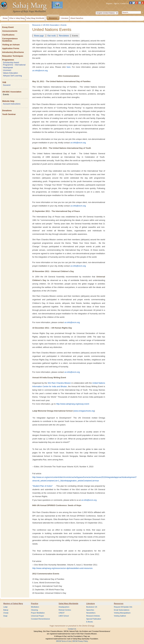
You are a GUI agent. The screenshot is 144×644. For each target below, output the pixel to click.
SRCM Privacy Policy (80, 641)
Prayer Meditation (38, 613)
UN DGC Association (12, 92)
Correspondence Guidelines (10, 40)
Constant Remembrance (40, 619)
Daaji (5, 616)
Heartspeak (8, 67)
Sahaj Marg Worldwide (68, 604)
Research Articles (93, 616)
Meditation (35, 607)
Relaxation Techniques (13, 56)
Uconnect (7, 70)
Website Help (8, 101)
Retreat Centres (65, 610)
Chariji (6, 613)
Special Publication (94, 619)
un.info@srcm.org (40, 71)
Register (109, 3)
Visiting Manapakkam (122, 613)
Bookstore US (92, 607)
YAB (4, 82)
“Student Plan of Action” (43, 486)
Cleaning (34, 610)
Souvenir (7, 85)
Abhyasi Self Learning (12, 76)
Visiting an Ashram (11, 45)
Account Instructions (12, 104)
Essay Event (8, 27)
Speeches (90, 610)
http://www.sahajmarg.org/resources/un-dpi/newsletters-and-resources (62, 568)
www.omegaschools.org (84, 411)
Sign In (116, 3)
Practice (34, 604)
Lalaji (5, 607)
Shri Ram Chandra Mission (59, 383)
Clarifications (8, 35)
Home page (39, 36)
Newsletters (64, 36)
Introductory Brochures (13, 52)
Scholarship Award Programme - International (14, 64)
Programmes (8, 60)
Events (6, 94)
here (69, 67)
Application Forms (11, 48)
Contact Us (124, 3)
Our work (52, 36)
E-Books (90, 622)
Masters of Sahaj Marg (13, 604)
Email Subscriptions (122, 610)
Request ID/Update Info (123, 607)
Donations (7, 110)
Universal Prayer (37, 616)
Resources (36, 25)
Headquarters (64, 607)
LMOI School (64, 616)
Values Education (10, 73)
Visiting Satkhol (120, 616)
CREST (62, 613)
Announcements (10, 31)
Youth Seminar (9, 114)
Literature (90, 604)
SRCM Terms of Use (64, 641)
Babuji (6, 610)
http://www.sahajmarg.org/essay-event (73, 404)
